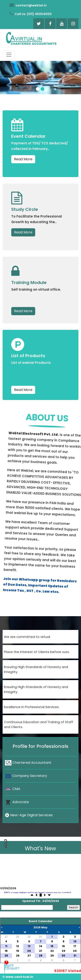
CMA (13, 789)
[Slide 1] (38, 89)
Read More (23, 159)
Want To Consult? (5, 968)
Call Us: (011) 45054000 (31, 14)
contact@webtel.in (28, 5)
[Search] (27, 907)
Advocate (17, 802)
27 (6, 937)
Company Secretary (26, 776)
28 (18, 937)
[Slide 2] (42, 89)
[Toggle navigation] (9, 55)
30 (40, 937)
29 (29, 937)
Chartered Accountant (28, 763)
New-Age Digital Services (29, 815)
